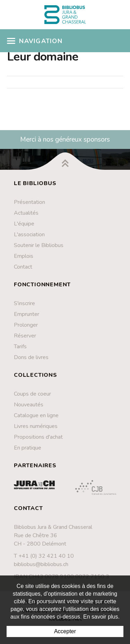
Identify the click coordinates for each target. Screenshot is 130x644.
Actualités (26, 213)
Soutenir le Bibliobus (39, 245)
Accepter (65, 631)
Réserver (25, 336)
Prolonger (26, 325)
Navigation (35, 41)
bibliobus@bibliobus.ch (41, 564)
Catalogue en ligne (36, 415)
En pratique (28, 448)
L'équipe (24, 224)
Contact (23, 267)
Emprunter (27, 314)
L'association (29, 234)
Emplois (24, 256)
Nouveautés (29, 405)
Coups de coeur (32, 394)
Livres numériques (36, 426)
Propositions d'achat (38, 437)
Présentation (29, 202)
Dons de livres (31, 357)
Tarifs (20, 347)
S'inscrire (24, 303)
